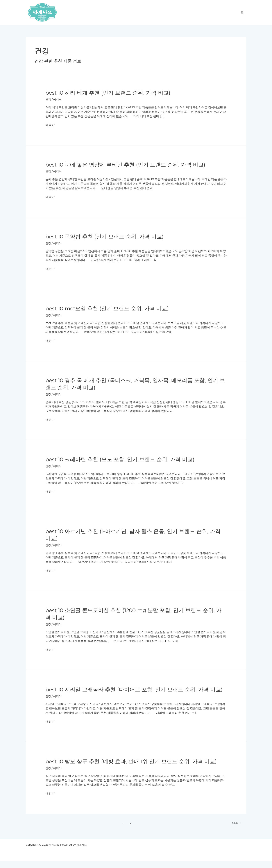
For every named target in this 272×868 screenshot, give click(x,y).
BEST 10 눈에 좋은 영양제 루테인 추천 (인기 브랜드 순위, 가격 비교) (128, 165)
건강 (48, 99)
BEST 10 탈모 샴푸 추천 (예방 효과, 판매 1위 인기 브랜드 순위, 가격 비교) (134, 769)
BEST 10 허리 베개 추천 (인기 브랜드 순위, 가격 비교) (110, 93)
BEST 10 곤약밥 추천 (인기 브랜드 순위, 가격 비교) (107, 236)
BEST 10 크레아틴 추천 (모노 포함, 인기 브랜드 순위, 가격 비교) (123, 459)
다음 (236, 830)
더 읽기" (51, 125)
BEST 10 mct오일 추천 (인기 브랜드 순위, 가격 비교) (110, 308)
